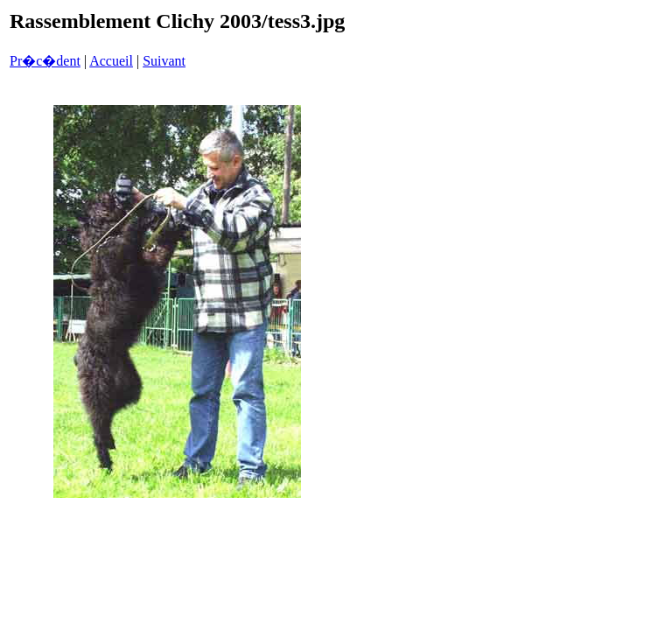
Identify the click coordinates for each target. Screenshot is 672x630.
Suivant (164, 61)
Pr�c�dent (45, 61)
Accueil (111, 61)
